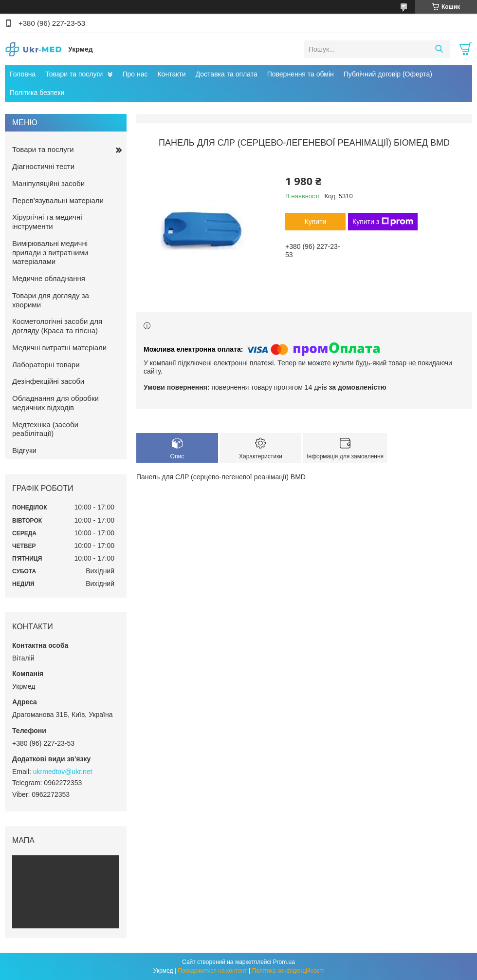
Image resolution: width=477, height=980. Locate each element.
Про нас (135, 74)
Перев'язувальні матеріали (58, 200)
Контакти (171, 74)
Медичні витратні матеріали (59, 348)
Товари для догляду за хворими (51, 300)
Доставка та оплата (227, 74)
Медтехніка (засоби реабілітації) (45, 429)
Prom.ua (284, 962)
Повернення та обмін (301, 74)
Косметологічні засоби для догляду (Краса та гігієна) (57, 326)
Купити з (383, 222)
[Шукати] (439, 49)
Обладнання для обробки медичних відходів (55, 403)
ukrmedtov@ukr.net (63, 772)
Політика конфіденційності (288, 971)
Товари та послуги (74, 74)
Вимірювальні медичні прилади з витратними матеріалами (50, 253)
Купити (316, 222)
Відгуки (24, 450)
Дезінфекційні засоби (48, 381)
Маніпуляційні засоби (48, 183)
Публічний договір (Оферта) (388, 74)
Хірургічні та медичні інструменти (47, 222)
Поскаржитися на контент (212, 971)
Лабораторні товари (46, 365)
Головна (23, 74)
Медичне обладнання (49, 278)
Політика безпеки (37, 93)
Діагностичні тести (43, 166)
